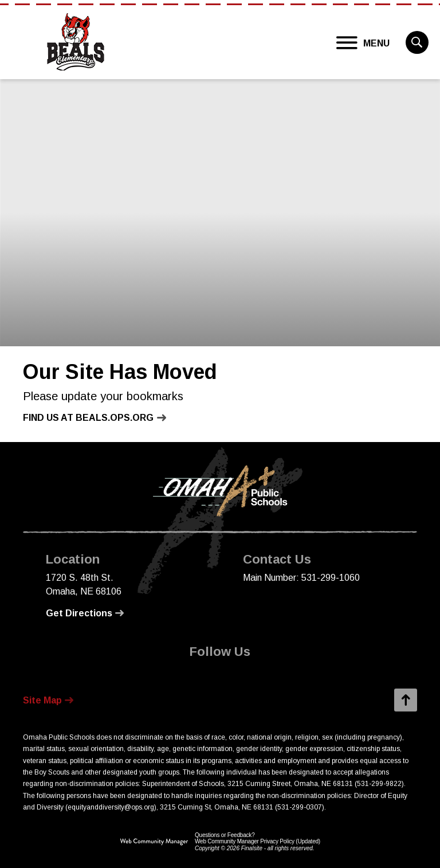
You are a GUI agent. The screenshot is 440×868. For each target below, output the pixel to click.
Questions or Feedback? (225, 835)
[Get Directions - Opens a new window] (85, 613)
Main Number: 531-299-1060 (301, 578)
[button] (363, 43)
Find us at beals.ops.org (88, 418)
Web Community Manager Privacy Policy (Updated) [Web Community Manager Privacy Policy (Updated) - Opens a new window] (258, 841)
